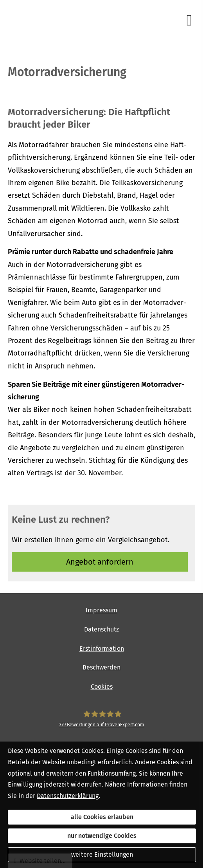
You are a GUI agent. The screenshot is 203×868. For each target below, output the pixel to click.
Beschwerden (101, 667)
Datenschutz (101, 629)
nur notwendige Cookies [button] (102, 836)
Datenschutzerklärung (68, 796)
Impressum (101, 610)
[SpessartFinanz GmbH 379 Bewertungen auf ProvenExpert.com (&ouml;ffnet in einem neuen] (101, 719)
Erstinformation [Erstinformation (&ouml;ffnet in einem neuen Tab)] (102, 649)
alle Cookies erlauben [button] (102, 817)
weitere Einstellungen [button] (102, 854)
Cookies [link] (102, 687)
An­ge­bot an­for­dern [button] (100, 562)
